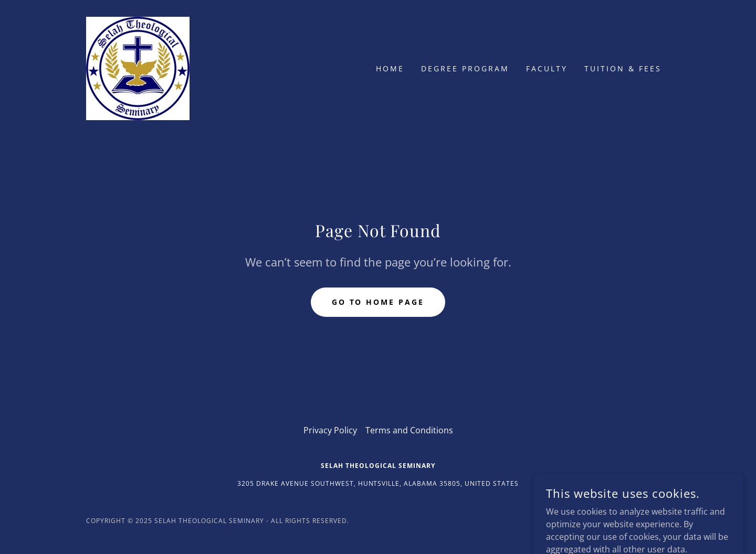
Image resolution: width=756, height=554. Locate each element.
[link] (138, 68)
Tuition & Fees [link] (623, 68)
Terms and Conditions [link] (409, 430)
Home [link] (390, 68)
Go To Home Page (378, 302)
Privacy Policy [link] (330, 430)
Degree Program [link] (465, 68)
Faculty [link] (547, 68)
